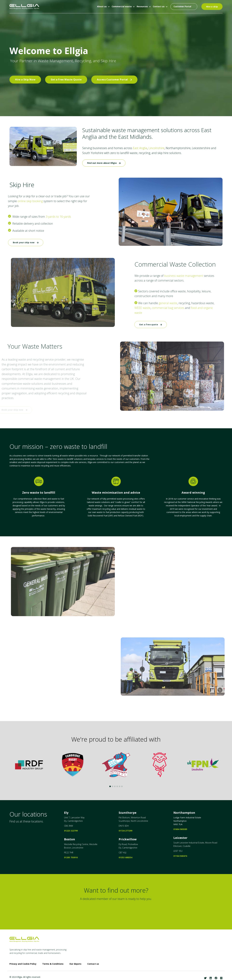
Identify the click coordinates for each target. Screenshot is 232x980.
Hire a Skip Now (25, 79)
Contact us (159, 6)
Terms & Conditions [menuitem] (53, 964)
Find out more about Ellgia (104, 163)
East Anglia (138, 148)
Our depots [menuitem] (75, 964)
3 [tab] (115, 786)
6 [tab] (122, 786)
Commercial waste (122, 6)
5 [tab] (120, 786)
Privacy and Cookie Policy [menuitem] (23, 964)
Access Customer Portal (114, 79)
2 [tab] (112, 786)
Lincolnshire (154, 148)
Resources (142, 6)
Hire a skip (212, 7)
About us (102, 6)
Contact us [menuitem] (93, 964)
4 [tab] (117, 786)
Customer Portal (182, 6)
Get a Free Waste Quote (66, 79)
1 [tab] (110, 786)
